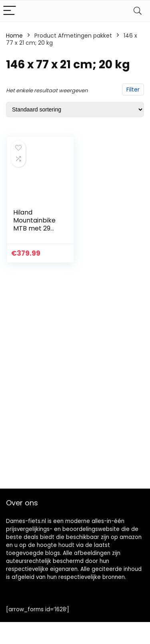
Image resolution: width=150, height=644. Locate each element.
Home (14, 36)
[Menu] (10, 11)
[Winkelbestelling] (75, 109)
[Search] (138, 11)
